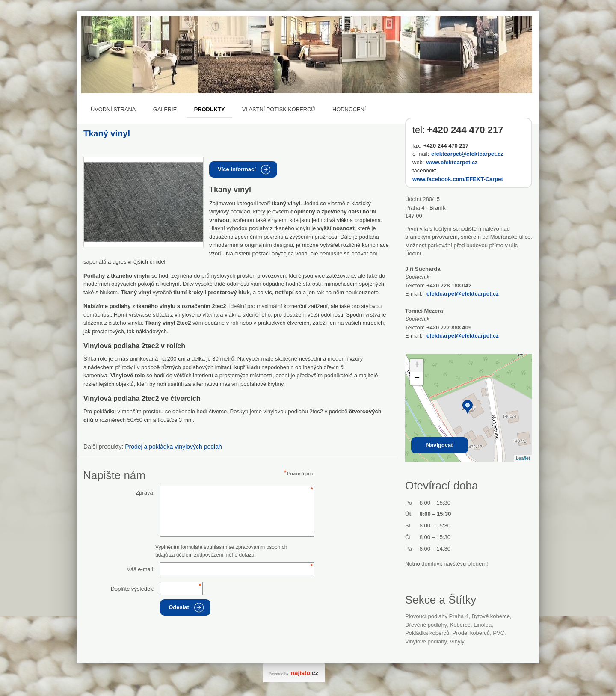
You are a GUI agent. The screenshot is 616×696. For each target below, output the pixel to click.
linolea (483, 625)
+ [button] (417, 365)
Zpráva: (145, 493)
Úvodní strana (113, 109)
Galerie (165, 109)
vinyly (457, 641)
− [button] (417, 379)
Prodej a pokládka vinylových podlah (173, 447)
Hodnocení (349, 109)
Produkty (210, 109)
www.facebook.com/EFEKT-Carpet (458, 179)
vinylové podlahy (426, 641)
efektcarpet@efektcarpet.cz (467, 154)
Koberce (460, 625)
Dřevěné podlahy (426, 625)
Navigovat (439, 445)
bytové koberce (491, 616)
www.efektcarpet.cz (452, 162)
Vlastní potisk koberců (279, 109)
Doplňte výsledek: (133, 589)
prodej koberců (471, 633)
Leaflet (523, 458)
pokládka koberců (427, 633)
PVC (499, 633)
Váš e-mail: (141, 569)
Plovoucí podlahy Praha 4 (437, 616)
